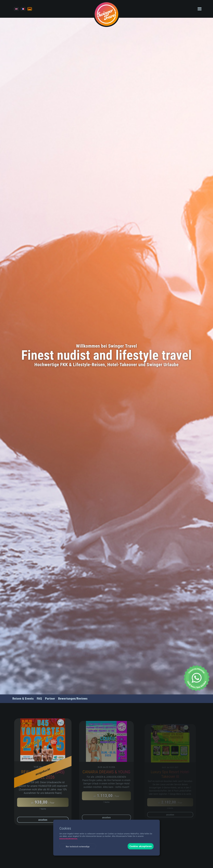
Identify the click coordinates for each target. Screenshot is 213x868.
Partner (50, 699)
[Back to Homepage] (107, 14)
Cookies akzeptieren (141, 846)
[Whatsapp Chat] (197, 678)
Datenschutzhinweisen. (69, 839)
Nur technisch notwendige (78, 847)
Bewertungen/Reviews (73, 699)
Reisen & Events (23, 699)
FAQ (39, 699)
